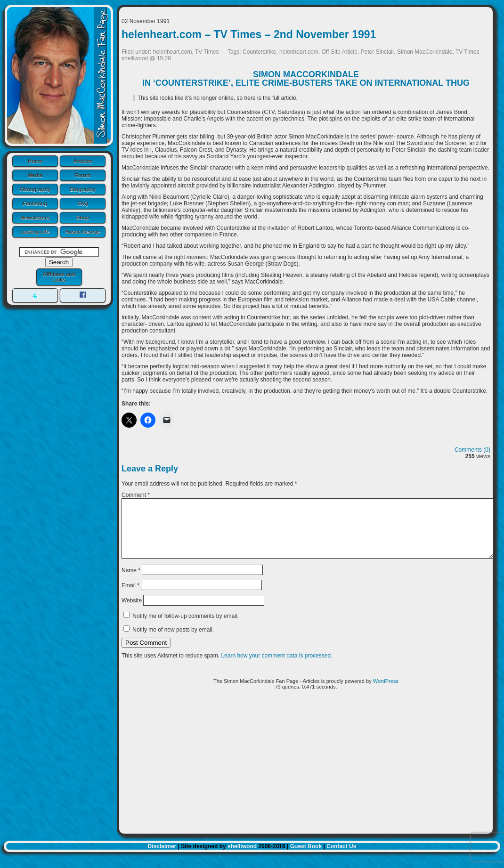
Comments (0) (472, 450)
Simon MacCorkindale (425, 52)
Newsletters (35, 218)
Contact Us (341, 858)
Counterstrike (259, 52)
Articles (83, 161)
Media (35, 175)
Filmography (35, 189)
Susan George (83, 232)
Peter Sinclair (378, 52)
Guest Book (306, 858)
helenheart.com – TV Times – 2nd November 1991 (249, 34)
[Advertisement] (306, 777)
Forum (83, 175)
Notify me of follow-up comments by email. (185, 627)
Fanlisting (35, 203)
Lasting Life (35, 232)
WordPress (386, 692)
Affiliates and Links (59, 277)
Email (130, 597)
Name (131, 581)
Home (35, 161)
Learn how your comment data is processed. (276, 667)
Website (132, 612)
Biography (83, 189)
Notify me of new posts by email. (173, 641)
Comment (136, 495)
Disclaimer (162, 858)
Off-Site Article (339, 52)
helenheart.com (173, 52)
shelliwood (242, 858)
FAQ (83, 203)
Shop (83, 218)
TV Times (207, 52)
